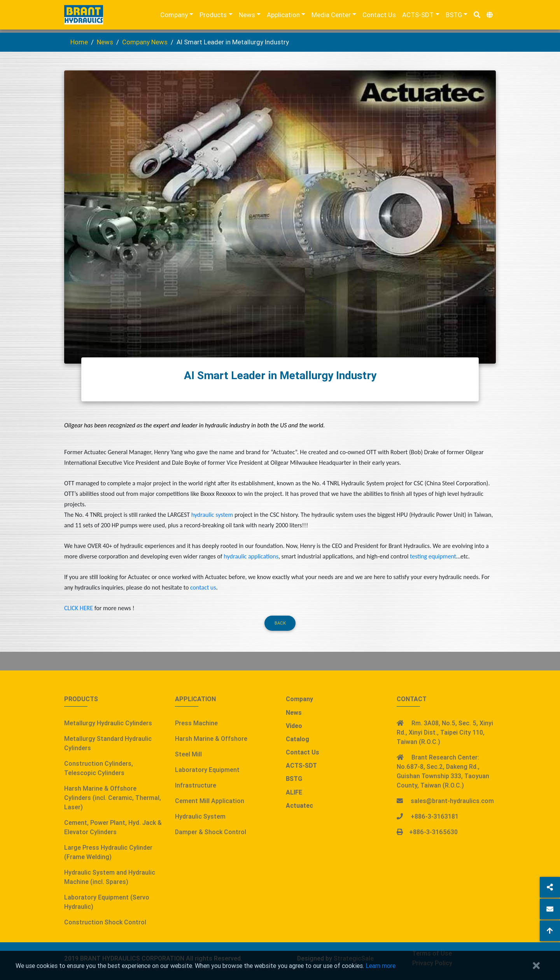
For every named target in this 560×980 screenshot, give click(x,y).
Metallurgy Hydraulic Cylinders (108, 723)
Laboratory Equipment (207, 770)
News (247, 16)
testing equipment (433, 556)
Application (283, 16)
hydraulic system (212, 515)
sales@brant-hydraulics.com (452, 801)
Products (213, 16)
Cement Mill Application (210, 801)
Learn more (381, 966)
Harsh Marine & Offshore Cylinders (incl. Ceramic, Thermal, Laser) (113, 798)
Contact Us (379, 16)
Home (79, 42)
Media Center (331, 16)
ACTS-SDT (418, 16)
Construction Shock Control (105, 922)
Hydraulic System (200, 816)
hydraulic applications (251, 556)
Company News (145, 42)
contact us (203, 587)
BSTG (454, 16)
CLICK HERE (79, 608)
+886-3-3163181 (435, 816)
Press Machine (196, 723)
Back (280, 623)
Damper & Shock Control (211, 832)
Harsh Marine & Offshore (211, 738)
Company (174, 16)
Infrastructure (196, 785)
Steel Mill (188, 754)
